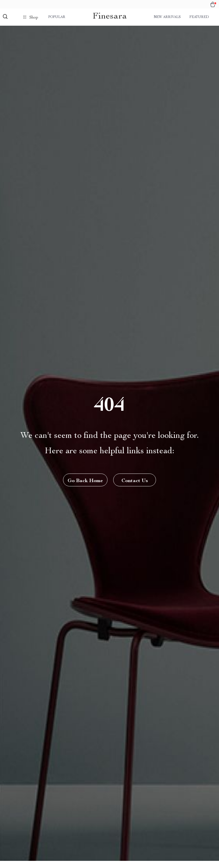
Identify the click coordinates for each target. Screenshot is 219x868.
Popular (57, 17)
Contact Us (135, 481)
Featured (199, 17)
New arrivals (167, 17)
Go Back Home (85, 481)
